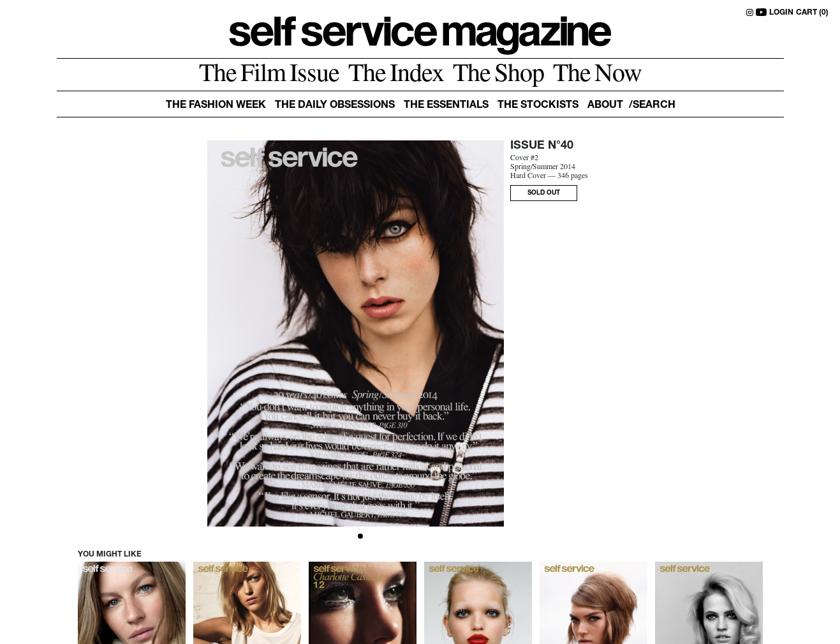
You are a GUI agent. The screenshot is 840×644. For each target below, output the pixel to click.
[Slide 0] (351, 536)
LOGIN (781, 13)
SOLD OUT (544, 193)
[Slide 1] (360, 536)
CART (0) (812, 13)
